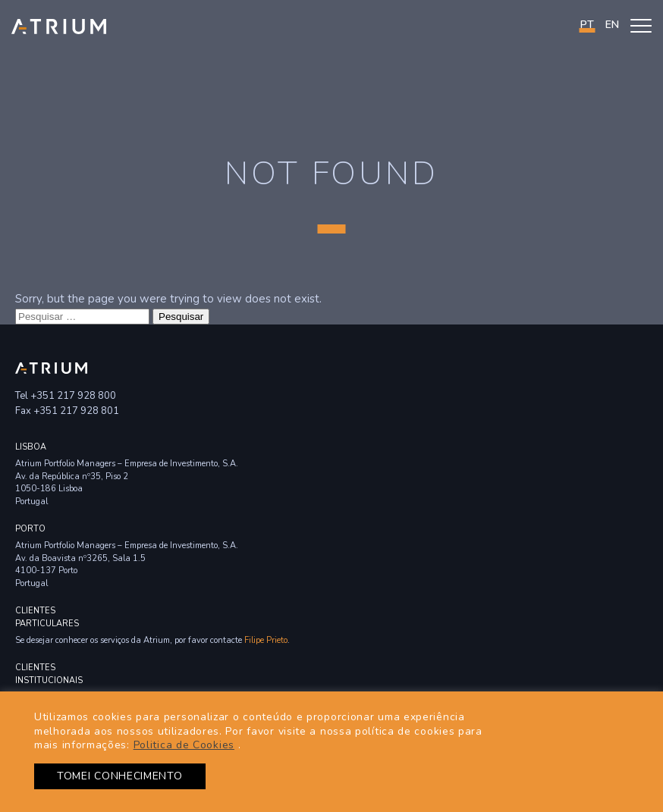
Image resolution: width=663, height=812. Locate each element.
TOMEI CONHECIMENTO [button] (120, 776)
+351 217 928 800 (73, 396)
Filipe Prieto (266, 640)
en (612, 25)
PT (587, 25)
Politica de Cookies (184, 745)
